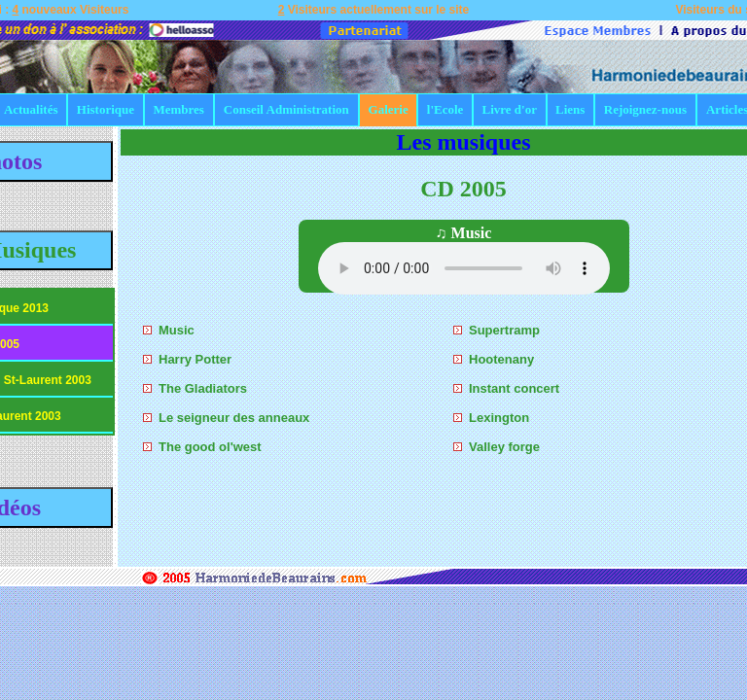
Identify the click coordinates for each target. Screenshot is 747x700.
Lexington (499, 418)
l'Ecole (445, 109)
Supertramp (504, 330)
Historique (106, 109)
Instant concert (514, 388)
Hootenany (501, 359)
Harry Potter (195, 359)
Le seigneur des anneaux (234, 418)
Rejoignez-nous (645, 109)
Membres (178, 109)
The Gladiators (203, 388)
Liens (570, 109)
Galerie (389, 109)
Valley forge (504, 447)
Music (177, 330)
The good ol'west (210, 447)
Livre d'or (510, 109)
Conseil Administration (286, 109)
